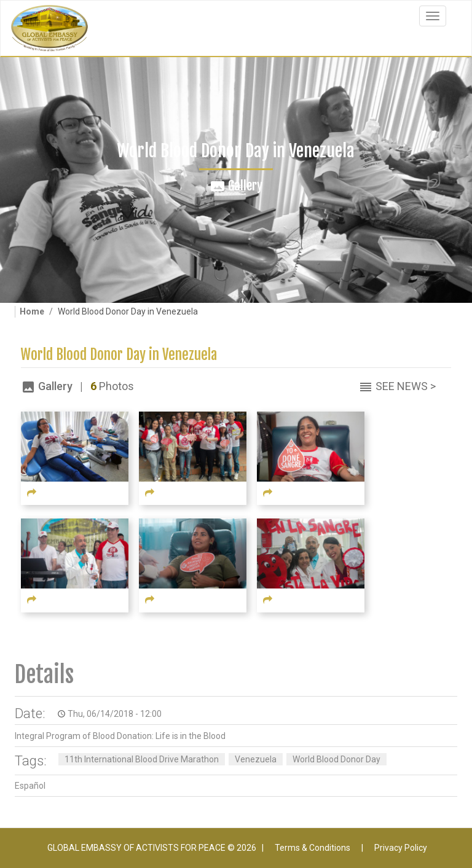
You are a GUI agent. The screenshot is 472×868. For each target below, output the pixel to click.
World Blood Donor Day (336, 759)
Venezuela (256, 759)
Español (30, 786)
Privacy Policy (401, 848)
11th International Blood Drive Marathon (142, 759)
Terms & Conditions (313, 848)
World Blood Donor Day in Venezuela (119, 355)
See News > (406, 386)
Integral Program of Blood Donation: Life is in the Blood (120, 736)
